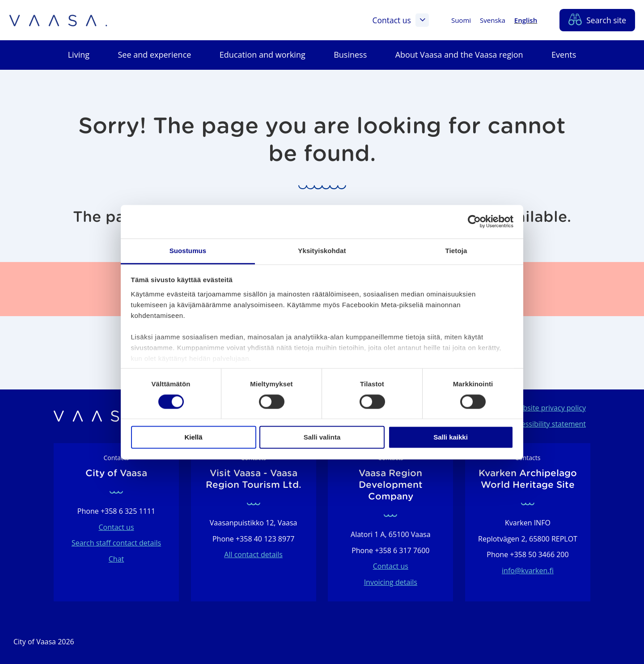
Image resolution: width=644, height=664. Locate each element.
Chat (116, 559)
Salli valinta (322, 438)
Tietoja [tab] (456, 251)
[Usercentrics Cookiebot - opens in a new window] (474, 221)
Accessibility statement (548, 424)
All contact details (253, 554)
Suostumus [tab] (188, 251)
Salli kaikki (451, 438)
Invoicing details (391, 582)
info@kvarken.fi (528, 571)
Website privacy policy (549, 408)
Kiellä (193, 438)
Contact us (400, 20)
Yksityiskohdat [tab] (322, 251)
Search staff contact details (116, 543)
